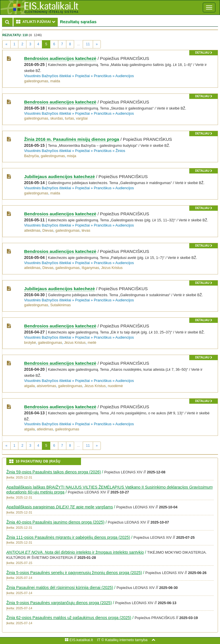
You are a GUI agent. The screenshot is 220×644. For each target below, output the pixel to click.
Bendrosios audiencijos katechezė (60, 58)
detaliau (203, 53)
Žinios (120, 151)
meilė (92, 343)
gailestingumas (36, 81)
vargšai (82, 118)
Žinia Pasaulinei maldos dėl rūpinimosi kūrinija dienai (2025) (60, 588)
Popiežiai (83, 76)
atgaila (29, 386)
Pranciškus (103, 76)
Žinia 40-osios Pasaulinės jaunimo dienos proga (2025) (55, 522)
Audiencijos (125, 76)
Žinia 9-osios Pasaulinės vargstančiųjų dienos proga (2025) (59, 603)
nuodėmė (115, 386)
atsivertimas (46, 386)
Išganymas (90, 268)
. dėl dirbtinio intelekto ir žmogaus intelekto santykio (75, 552)
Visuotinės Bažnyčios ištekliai (48, 76)
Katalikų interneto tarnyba (126, 640)
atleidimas (32, 231)
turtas (70, 118)
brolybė (30, 343)
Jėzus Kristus (112, 268)
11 (88, 44)
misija (72, 156)
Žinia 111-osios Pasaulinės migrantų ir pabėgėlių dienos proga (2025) (68, 537)
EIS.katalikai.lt (79, 640)
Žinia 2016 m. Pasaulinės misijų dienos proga (72, 139)
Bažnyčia (31, 156)
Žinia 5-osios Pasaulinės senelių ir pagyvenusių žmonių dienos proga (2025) (74, 573)
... (78, 44)
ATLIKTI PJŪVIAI (37, 22)
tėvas (86, 231)
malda (55, 81)
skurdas (57, 118)
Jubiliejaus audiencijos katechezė (59, 176)
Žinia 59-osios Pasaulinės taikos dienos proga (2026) (54, 472)
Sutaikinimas (60, 305)
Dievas (48, 231)
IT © (101, 640)
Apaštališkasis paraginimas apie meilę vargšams (60, 507)
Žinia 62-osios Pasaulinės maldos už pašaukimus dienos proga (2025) (69, 618)
